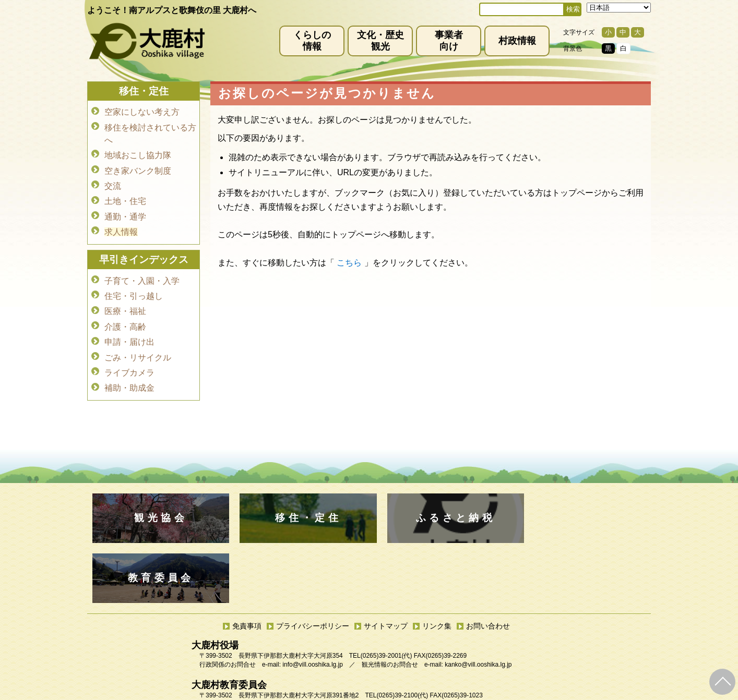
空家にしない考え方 (142, 112)
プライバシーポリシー (313, 566)
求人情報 (121, 227)
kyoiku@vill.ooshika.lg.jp (323, 644)
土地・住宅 (125, 197)
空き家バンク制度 (138, 168)
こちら (349, 263)
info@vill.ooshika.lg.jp (313, 605)
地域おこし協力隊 (138, 154)
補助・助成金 (129, 377)
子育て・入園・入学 (142, 275)
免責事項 (247, 566)
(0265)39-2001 (381, 596)
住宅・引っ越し (134, 289)
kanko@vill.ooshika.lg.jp (478, 605)
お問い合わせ (488, 566)
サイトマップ (386, 566)
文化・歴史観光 (380, 41)
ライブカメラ (129, 362)
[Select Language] (619, 8)
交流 (113, 183)
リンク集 (437, 566)
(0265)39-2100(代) (402, 635)
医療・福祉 (125, 304)
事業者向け (449, 41)
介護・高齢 (125, 318)
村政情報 (517, 41)
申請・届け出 (129, 333)
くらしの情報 (312, 41)
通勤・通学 (125, 212)
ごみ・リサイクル (138, 348)
